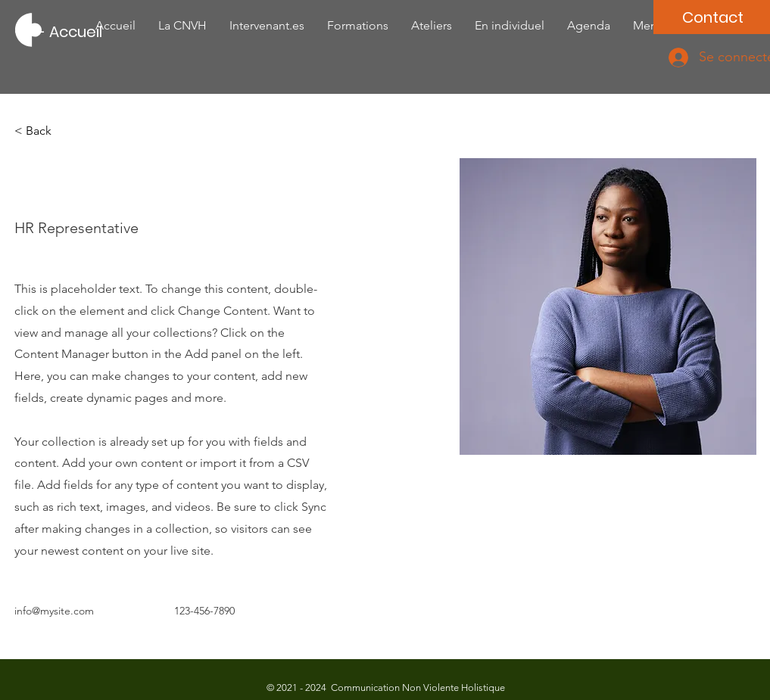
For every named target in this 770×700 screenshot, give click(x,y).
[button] (44, 131)
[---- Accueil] (59, 32)
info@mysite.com (54, 611)
